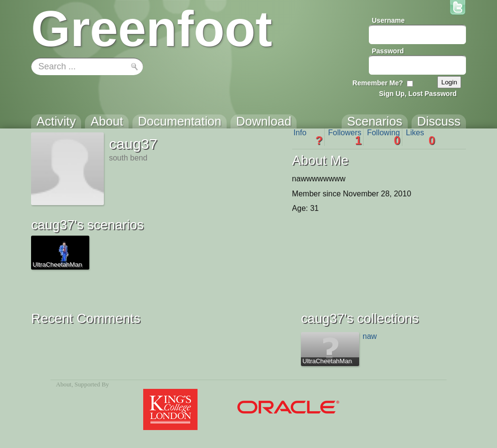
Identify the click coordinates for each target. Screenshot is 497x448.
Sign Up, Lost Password (418, 94)
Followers (345, 137)
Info (308, 137)
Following (384, 137)
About (64, 384)
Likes (420, 137)
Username (388, 20)
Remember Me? (378, 83)
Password (388, 51)
